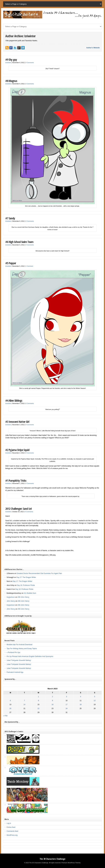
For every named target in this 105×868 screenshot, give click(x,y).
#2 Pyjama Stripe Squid (17, 450)
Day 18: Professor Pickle (26, 585)
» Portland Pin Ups (13, 652)
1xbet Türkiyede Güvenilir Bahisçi (19, 660)
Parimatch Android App (15, 672)
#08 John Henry (23, 597)
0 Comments (30, 63)
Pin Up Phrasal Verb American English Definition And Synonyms (30, 656)
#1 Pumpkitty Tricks (16, 480)
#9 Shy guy (11, 60)
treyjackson (11, 597)
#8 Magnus (11, 81)
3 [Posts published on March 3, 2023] (67, 697)
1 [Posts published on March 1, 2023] (38, 697)
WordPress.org (12, 835)
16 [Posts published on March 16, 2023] (52, 705)
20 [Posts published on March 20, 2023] (10, 708)
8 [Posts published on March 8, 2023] (38, 701)
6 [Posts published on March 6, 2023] (10, 701)
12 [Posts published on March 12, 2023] (95, 701)
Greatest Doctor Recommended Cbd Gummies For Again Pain (39, 573)
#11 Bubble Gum (30, 593)
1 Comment (29, 266)
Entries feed (11, 827)
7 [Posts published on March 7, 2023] (24, 701)
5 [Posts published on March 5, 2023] (95, 697)
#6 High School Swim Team (19, 242)
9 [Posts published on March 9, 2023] (53, 701)
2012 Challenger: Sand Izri (19, 509)
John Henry (11, 601)
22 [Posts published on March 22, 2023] (38, 708)
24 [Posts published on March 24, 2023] (67, 708)
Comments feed (12, 831)
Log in (9, 823)
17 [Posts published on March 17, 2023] (67, 705)
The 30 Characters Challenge (52, 859)
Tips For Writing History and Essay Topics (22, 649)
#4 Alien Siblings (14, 400)
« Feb (5, 716)
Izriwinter (8, 63)
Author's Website (93, 48)
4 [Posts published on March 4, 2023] (81, 697)
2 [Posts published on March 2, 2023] (53, 697)
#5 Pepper (11, 263)
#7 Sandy (10, 218)
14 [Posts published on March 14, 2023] (24, 705)
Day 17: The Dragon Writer (26, 577)
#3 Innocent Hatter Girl (17, 422)
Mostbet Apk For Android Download (19, 645)
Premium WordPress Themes (71, 863)
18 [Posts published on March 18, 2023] (81, 705)
